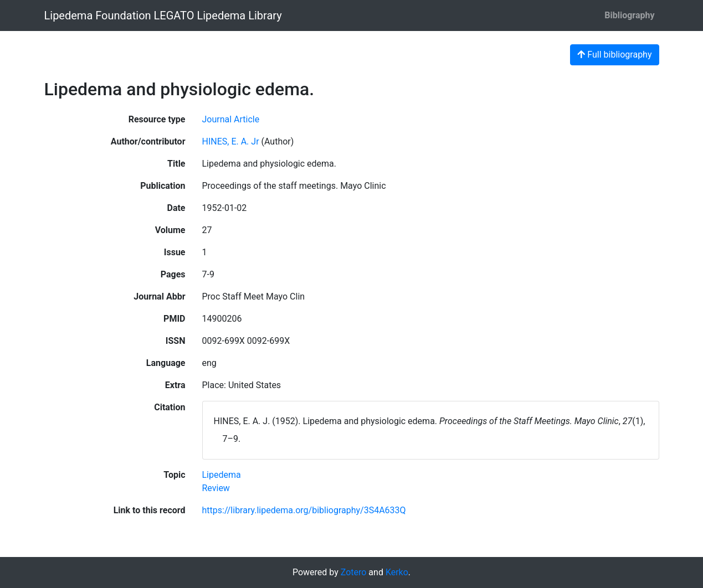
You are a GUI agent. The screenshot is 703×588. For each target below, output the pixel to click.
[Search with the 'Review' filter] (216, 488)
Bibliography (629, 15)
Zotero (354, 572)
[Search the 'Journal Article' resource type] (231, 119)
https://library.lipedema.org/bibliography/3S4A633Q (304, 510)
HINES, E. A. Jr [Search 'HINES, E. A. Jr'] (231, 141)
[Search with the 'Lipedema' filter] (222, 475)
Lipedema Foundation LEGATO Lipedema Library (163, 16)
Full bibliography (614, 55)
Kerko (397, 572)
